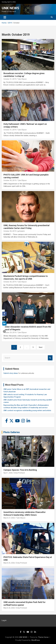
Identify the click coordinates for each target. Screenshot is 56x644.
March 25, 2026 (9, 563)
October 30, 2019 (10, 180)
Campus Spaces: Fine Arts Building (20, 470)
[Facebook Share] (4, 314)
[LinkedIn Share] (4, 323)
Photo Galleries (12, 432)
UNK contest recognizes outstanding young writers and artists (27, 410)
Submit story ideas (11, 373)
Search (50, 358)
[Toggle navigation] (5, 17)
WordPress (36, 640)
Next (41, 347)
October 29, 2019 (10, 332)
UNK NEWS (10, 8)
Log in (4, 620)
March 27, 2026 (9, 518)
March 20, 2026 (9, 608)
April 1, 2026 (8, 473)
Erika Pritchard (19, 473)
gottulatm (21, 231)
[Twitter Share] (4, 319)
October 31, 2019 (10, 79)
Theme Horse (43, 637)
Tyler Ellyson (22, 79)
